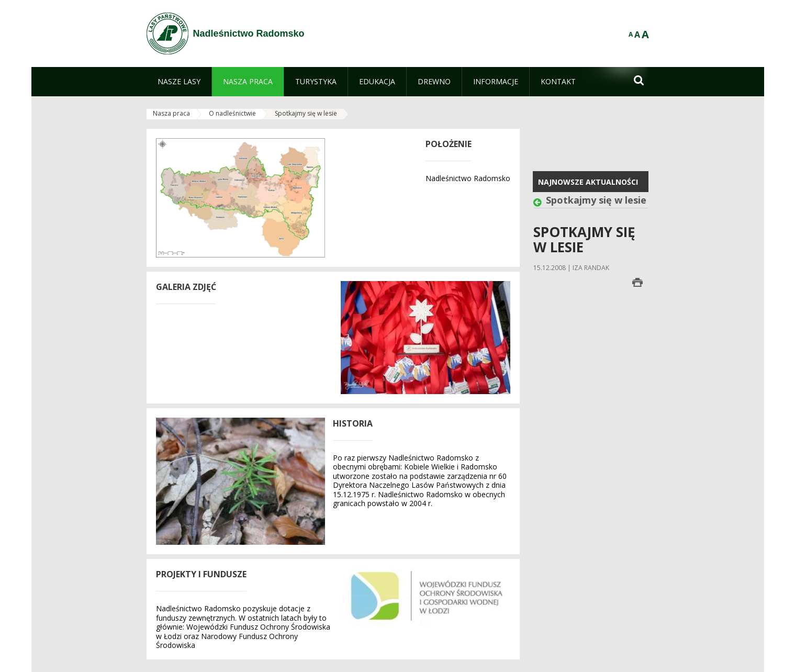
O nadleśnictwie (232, 113)
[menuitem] (179, 82)
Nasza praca (171, 113)
